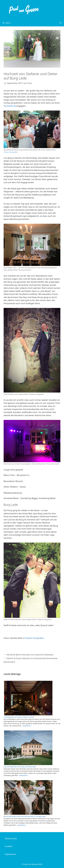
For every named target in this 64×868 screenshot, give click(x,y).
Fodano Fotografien (11, 152)
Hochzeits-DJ (10, 106)
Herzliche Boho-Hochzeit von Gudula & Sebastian (30, 655)
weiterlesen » (27, 726)
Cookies (9, 846)
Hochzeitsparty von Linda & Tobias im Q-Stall (19, 717)
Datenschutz (11, 838)
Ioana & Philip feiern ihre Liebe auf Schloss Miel (20, 767)
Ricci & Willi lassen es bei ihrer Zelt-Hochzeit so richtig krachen (25, 816)
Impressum (10, 854)
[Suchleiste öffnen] (60, 23)
